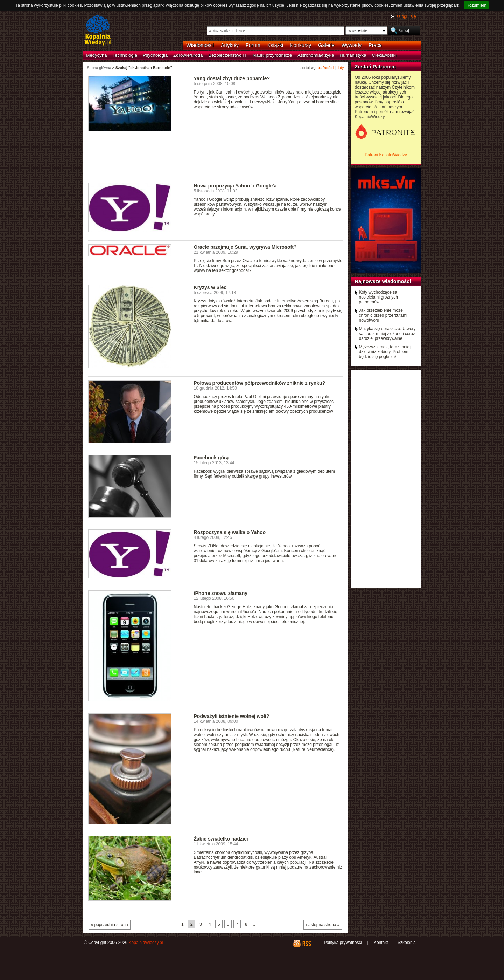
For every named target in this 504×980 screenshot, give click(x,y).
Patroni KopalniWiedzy (386, 155)
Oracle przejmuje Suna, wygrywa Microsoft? (245, 247)
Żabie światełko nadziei (221, 839)
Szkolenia (407, 943)
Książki (275, 45)
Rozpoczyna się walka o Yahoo (230, 532)
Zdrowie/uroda (188, 55)
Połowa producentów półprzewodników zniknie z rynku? (260, 383)
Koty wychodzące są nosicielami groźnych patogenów (379, 297)
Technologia (125, 55)
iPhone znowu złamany (221, 593)
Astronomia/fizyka (316, 55)
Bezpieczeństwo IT (228, 55)
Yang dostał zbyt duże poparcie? (232, 78)
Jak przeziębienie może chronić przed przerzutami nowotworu (383, 315)
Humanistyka (353, 55)
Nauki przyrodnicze (272, 55)
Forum (253, 45)
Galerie (326, 45)
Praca (375, 45)
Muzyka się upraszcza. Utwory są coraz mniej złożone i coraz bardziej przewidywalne (387, 334)
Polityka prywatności (343, 943)
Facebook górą (211, 458)
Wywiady (352, 45)
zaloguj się (406, 16)
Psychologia (155, 55)
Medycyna (97, 55)
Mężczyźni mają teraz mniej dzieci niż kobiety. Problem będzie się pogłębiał (385, 352)
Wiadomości (200, 45)
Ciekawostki (384, 55)
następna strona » (323, 925)
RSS (306, 944)
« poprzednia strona (110, 925)
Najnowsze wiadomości (383, 281)
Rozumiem (476, 5)
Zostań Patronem (376, 67)
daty (340, 68)
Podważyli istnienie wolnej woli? (232, 716)
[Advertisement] (216, 159)
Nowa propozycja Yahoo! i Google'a (235, 186)
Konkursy (301, 45)
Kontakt (381, 943)
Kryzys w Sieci (211, 287)
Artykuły (230, 45)
